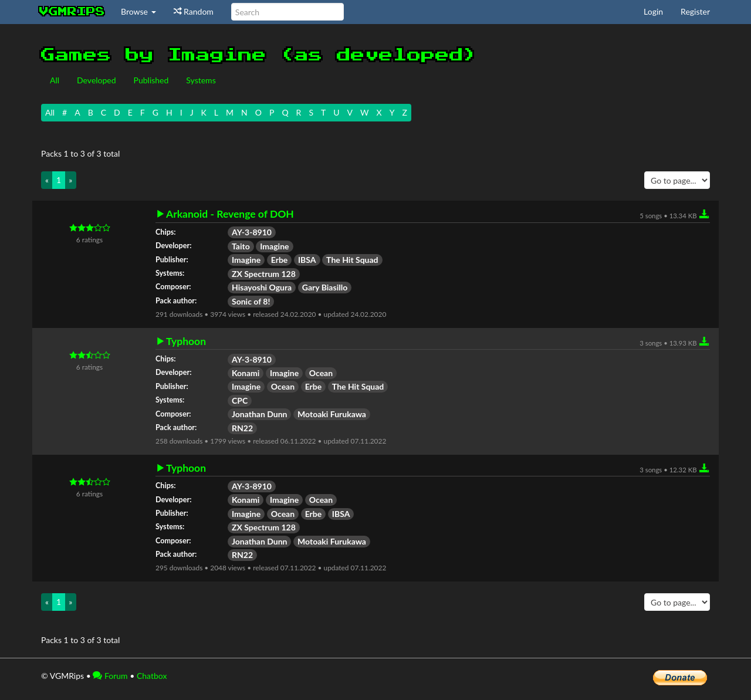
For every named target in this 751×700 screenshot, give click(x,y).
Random (194, 11)
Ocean (321, 373)
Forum (110, 676)
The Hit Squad (352, 260)
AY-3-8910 (252, 232)
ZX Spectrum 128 (264, 274)
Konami (246, 373)
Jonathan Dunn (259, 414)
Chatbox (152, 676)
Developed (97, 80)
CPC (240, 400)
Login (653, 11)
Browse (138, 11)
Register (695, 11)
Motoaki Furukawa (332, 414)
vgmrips (72, 12)
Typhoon (186, 341)
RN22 (242, 428)
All (55, 80)
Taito (241, 246)
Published (151, 80)
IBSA (307, 260)
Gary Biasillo (325, 287)
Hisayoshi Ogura (262, 287)
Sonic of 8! (251, 301)
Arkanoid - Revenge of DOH (230, 214)
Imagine (274, 246)
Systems (201, 80)
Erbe (280, 260)
